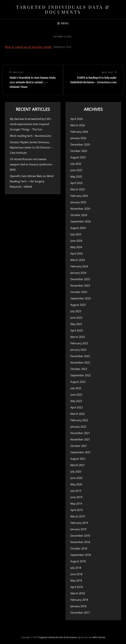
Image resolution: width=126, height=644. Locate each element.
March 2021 (78, 465)
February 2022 (79, 420)
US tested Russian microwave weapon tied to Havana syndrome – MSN (32, 164)
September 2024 (81, 221)
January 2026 (78, 138)
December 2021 (80, 433)
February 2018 (79, 600)
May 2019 (76, 504)
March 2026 (78, 125)
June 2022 (76, 395)
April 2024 (77, 254)
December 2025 (80, 145)
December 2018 (80, 536)
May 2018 (76, 581)
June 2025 (76, 170)
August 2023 (78, 305)
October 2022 (79, 369)
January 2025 (78, 202)
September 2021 (81, 452)
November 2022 (80, 363)
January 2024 (78, 273)
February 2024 (79, 266)
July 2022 (76, 388)
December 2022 (80, 356)
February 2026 (79, 132)
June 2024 (76, 241)
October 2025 (79, 151)
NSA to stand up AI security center (28, 47)
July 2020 (76, 472)
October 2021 (79, 446)
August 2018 (78, 561)
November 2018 (80, 542)
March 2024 (78, 260)
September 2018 (81, 555)
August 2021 (78, 459)
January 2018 (78, 606)
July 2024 (76, 234)
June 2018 (76, 574)
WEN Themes (99, 637)
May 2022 (76, 401)
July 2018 (76, 568)
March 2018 (78, 593)
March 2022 (78, 414)
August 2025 (78, 157)
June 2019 (76, 497)
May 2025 (76, 177)
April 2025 (77, 183)
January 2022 (78, 427)
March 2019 (78, 516)
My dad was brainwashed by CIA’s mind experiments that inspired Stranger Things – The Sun (30, 124)
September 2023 (81, 298)
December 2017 (80, 613)
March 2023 (78, 337)
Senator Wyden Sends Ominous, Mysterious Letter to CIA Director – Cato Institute (31, 147)
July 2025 (76, 164)
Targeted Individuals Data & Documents (63, 9)
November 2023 (80, 286)
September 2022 (81, 375)
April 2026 (77, 119)
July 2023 (76, 311)
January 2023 (78, 350)
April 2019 (77, 510)
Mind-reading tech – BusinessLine (31, 136)
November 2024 (80, 209)
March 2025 (78, 189)
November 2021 (80, 439)
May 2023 (76, 324)
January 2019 (78, 529)
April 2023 (77, 330)
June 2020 (76, 478)
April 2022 (77, 407)
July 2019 (76, 491)
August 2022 (78, 382)
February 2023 (79, 343)
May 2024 (76, 247)
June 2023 (76, 318)
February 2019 (79, 523)
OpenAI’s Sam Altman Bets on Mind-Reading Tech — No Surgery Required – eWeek (32, 181)
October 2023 (79, 292)
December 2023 (80, 279)
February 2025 (79, 196)
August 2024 (78, 228)
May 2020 (76, 484)
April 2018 (77, 587)
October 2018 (79, 548)
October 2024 (79, 215)
